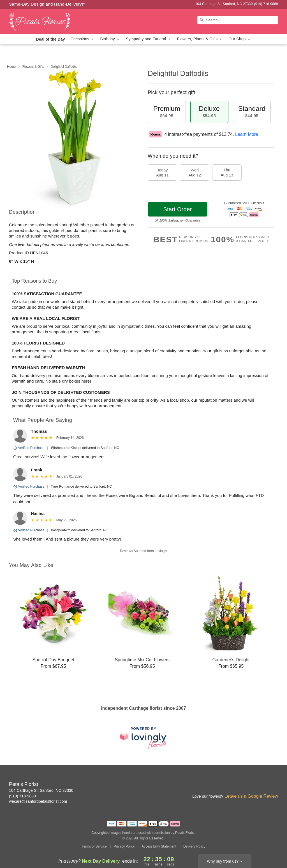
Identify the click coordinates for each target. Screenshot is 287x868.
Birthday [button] (110, 39)
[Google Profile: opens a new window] (274, 785)
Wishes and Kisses (66, 448)
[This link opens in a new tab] (143, 738)
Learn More (247, 134)
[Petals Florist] (49, 22)
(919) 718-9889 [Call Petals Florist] (22, 796)
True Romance (63, 487)
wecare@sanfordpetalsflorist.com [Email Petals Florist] (38, 801)
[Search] (238, 20)
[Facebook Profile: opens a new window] (262, 785)
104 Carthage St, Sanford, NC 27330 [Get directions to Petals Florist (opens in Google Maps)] (41, 790)
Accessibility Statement (159, 846)
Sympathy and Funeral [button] (149, 39)
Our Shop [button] (240, 39)
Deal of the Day (50, 39)
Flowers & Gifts (33, 67)
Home (11, 67)
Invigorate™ (61, 530)
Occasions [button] (83, 39)
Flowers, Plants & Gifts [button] (200, 39)
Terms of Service (94, 846)
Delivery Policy (194, 846)
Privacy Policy (124, 846)
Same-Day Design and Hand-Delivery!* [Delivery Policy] (47, 4)
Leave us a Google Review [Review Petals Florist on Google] (251, 796)
